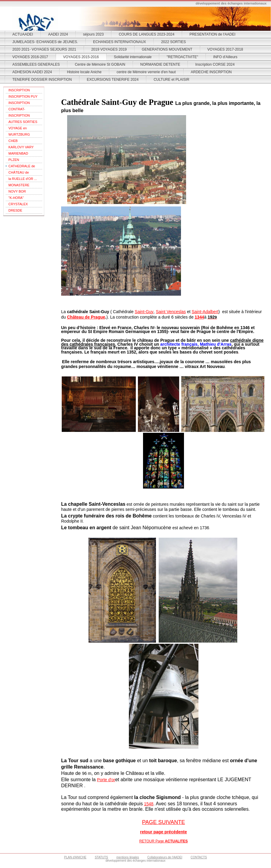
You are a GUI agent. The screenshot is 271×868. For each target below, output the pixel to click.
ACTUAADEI (23, 34)
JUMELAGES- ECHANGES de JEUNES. (45, 42)
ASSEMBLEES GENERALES (36, 64)
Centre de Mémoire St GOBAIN (100, 64)
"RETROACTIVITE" (182, 57)
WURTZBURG (19, 134)
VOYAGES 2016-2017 (30, 57)
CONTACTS (199, 857)
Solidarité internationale (133, 57)
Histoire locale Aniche (84, 72)
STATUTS (101, 857)
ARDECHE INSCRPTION (211, 72)
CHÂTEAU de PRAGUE (19, 173)
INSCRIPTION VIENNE (19, 104)
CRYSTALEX (18, 204)
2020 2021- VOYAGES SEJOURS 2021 (44, 49)
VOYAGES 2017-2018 (225, 49)
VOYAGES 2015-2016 (81, 57)
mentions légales (128, 857)
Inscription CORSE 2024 (215, 64)
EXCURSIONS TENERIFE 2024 (113, 80)
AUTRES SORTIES (23, 122)
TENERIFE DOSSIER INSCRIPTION (42, 80)
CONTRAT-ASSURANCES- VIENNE (20, 110)
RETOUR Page (163, 841)
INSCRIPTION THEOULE (19, 91)
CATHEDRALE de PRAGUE (22, 167)
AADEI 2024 (58, 34)
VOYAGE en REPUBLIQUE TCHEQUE (19, 129)
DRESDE (15, 210)
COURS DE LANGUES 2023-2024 (146, 34)
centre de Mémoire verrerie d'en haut (146, 72)
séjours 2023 (93, 34)
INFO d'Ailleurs (225, 57)
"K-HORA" (16, 198)
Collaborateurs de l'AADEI (165, 857)
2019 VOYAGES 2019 (109, 49)
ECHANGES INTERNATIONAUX (120, 42)
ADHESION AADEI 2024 (32, 72)
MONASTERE (19, 185)
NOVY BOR (17, 191)
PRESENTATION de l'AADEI (212, 34)
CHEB (13, 141)
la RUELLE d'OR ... (23, 179)
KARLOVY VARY (21, 147)
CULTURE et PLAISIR (171, 80)
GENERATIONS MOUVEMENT (167, 49)
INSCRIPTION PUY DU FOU (23, 97)
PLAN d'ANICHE (75, 857)
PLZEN (14, 160)
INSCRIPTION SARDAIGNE (19, 116)
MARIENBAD (18, 153)
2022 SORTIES (174, 42)
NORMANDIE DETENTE (160, 64)
